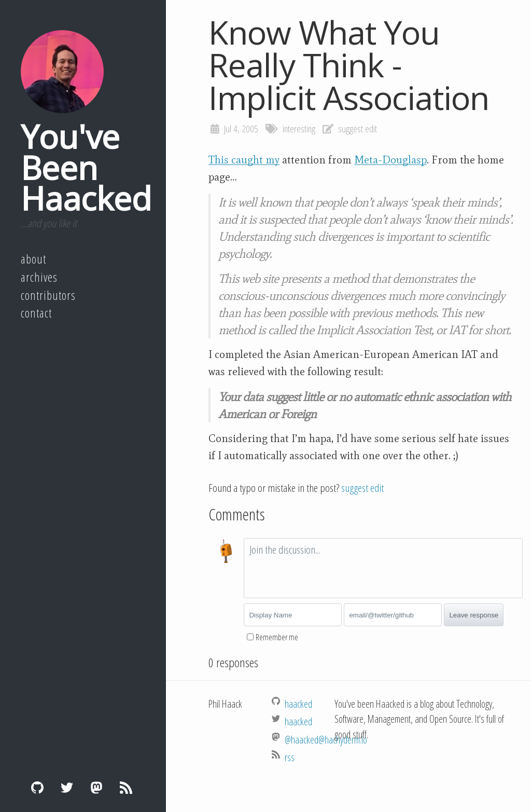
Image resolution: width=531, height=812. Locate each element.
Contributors (48, 295)
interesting (299, 129)
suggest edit (358, 129)
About (33, 259)
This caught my (244, 160)
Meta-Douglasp (390, 160)
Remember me (277, 637)
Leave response (474, 615)
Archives (39, 277)
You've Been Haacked (86, 167)
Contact (36, 313)
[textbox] (383, 568)
